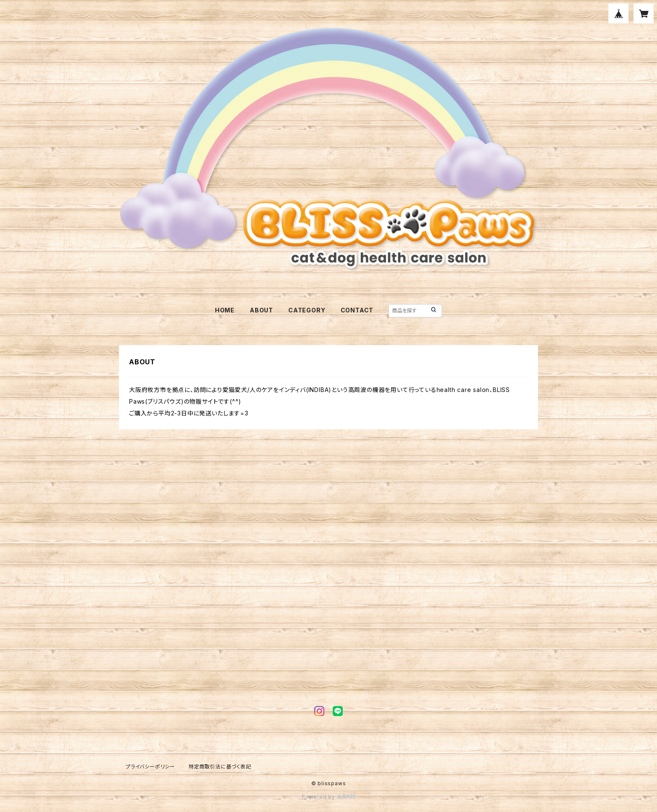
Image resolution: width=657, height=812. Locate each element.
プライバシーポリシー (150, 767)
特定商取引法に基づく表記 (220, 767)
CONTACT (357, 310)
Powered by (328, 797)
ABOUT (261, 310)
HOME (225, 310)
